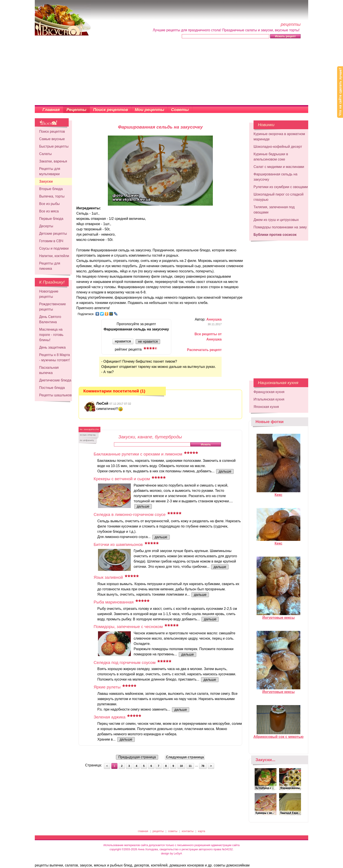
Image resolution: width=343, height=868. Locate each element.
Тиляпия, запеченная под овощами (274, 210)
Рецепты (76, 110)
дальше (225, 471)
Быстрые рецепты (54, 146)
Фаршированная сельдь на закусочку (275, 177)
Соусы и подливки (54, 248)
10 (181, 766)
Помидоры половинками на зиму (280, 227)
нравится (123, 341)
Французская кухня (269, 392)
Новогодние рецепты (49, 294)
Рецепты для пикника (50, 266)
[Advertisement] (171, 72)
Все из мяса (49, 211)
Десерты (46, 226)
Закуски (46, 181)
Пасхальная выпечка (49, 370)
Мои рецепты (150, 110)
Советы (180, 110)
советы (173, 831)
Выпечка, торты (52, 196)
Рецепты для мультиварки (50, 171)
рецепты (158, 831)
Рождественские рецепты (52, 307)
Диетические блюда (55, 380)
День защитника (52, 347)
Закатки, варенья (53, 161)
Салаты (45, 154)
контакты (188, 831)
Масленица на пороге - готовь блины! (51, 335)
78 (203, 766)
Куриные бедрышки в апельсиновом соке (271, 157)
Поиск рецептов (111, 110)
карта (202, 831)
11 (190, 766)
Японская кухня (266, 407)
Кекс (278, 493)
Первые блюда (51, 219)
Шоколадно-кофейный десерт (278, 147)
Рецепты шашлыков (55, 395)
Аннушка (214, 319)
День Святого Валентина (50, 319)
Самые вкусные (52, 139)
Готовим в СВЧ (51, 241)
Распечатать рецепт (204, 350)
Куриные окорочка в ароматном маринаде (279, 137)
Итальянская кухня (269, 399)
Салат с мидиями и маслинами (279, 167)
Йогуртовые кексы (278, 616)
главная (143, 831)
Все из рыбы (49, 204)
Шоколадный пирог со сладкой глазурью (278, 197)
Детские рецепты (53, 234)
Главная (51, 110)
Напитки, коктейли (54, 256)
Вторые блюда (51, 189)
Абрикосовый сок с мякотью (279, 735)
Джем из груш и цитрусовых (276, 220)
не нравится (148, 341)
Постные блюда (52, 388)
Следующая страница (185, 757)
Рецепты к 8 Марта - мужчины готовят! (55, 357)
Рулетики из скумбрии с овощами (281, 187)
